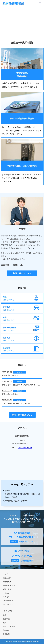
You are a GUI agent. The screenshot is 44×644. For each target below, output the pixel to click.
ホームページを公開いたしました (16, 403)
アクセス (6, 597)
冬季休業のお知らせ (10, 375)
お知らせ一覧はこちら (22, 415)
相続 (4, 615)
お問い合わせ (8, 601)
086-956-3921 (25, 448)
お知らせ (6, 593)
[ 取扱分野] (7, 611)
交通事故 (6, 619)
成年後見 (6, 630)
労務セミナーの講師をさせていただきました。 (21, 385)
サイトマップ (8, 604)
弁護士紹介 (7, 578)
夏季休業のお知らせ (10, 394)
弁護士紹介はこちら (22, 273)
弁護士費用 (7, 589)
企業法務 (6, 634)
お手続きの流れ (9, 585)
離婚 (4, 623)
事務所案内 (7, 582)
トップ (5, 574)
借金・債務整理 (9, 626)
